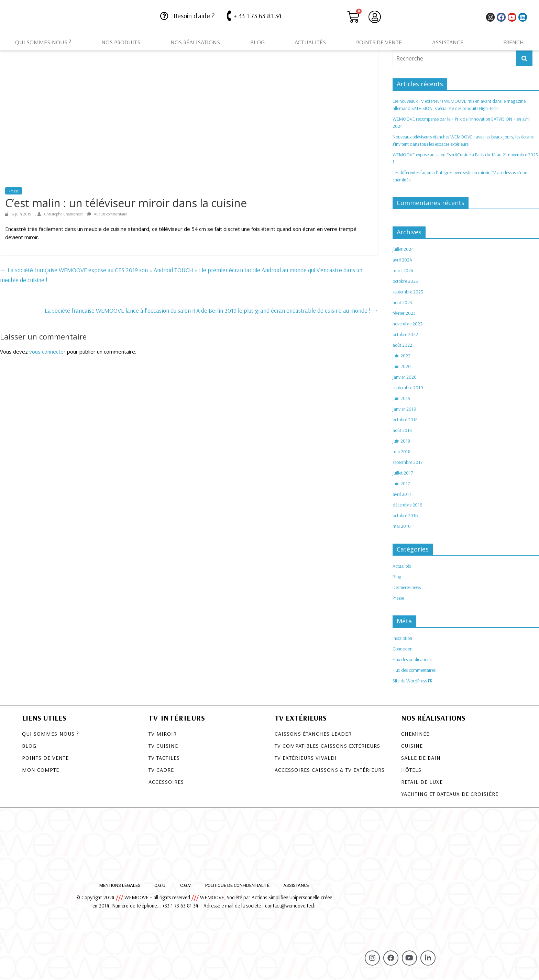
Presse (14, 191)
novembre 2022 (408, 324)
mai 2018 (401, 452)
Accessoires (166, 782)
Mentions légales (120, 885)
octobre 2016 (405, 515)
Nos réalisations (195, 42)
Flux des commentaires (414, 670)
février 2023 (404, 313)
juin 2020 (402, 366)
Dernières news (407, 587)
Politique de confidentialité (237, 885)
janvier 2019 (404, 409)
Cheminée (415, 734)
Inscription (402, 638)
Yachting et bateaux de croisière (450, 794)
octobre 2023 (405, 281)
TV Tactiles (164, 758)
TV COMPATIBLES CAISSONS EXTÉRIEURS (327, 746)
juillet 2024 (403, 249)
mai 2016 (402, 526)
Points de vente (379, 42)
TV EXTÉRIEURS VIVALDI (306, 758)
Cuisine (412, 746)
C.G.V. (186, 885)
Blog (257, 42)
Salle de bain (421, 758)
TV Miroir (163, 734)
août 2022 (402, 345)
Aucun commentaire (107, 214)
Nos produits (121, 42)
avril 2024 (402, 260)
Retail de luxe (422, 782)
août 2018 (402, 430)
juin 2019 (401, 398)
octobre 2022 (405, 334)
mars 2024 (403, 270)
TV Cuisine (163, 746)
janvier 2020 (405, 377)
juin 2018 (401, 441)
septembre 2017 (408, 462)
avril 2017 (402, 494)
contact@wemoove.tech (290, 906)
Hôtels (411, 770)
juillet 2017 (403, 473)
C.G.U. (160, 885)
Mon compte (41, 770)
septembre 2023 (408, 292)
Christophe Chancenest (64, 214)
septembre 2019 (408, 388)
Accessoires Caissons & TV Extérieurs (330, 770)
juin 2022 (401, 356)
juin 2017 (401, 483)
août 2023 (402, 302)
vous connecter (47, 352)
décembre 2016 (408, 505)
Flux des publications (412, 659)
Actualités (310, 42)
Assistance (448, 42)
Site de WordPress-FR (412, 681)
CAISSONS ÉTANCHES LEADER (313, 734)
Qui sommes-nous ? (43, 42)
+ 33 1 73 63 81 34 (258, 16)
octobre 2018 (405, 420)
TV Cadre (161, 770)
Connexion (403, 649)
